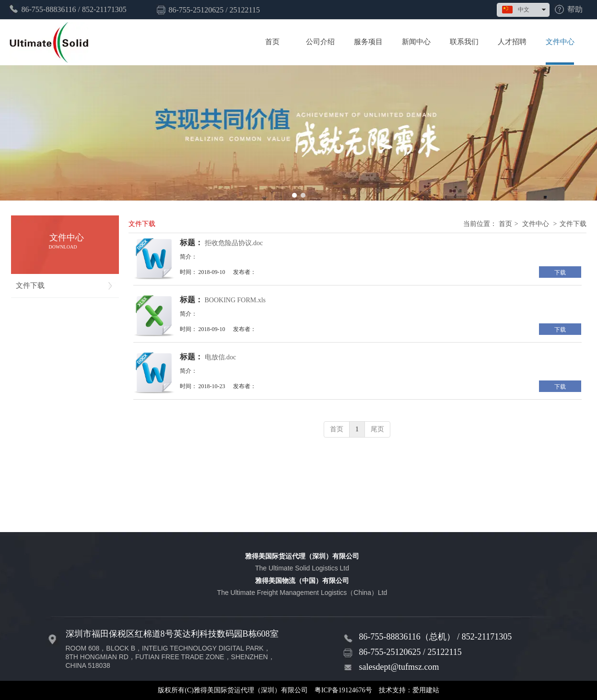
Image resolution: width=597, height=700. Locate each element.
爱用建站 (426, 690)
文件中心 (536, 224)
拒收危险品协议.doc (234, 243)
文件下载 (573, 224)
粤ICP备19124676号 (343, 690)
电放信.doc (221, 357)
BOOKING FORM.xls (235, 300)
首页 (505, 224)
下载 (560, 273)
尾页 (377, 429)
